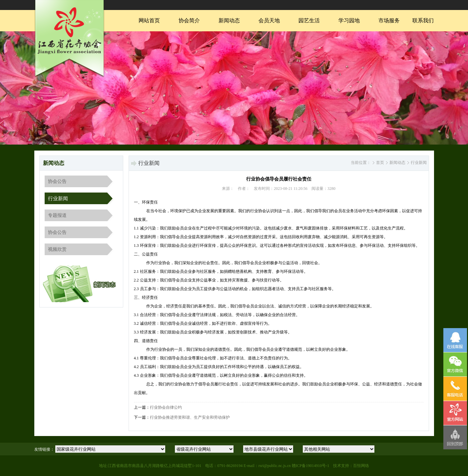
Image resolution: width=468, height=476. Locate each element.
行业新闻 (58, 199)
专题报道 (57, 215)
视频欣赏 (57, 249)
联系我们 (423, 20)
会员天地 (269, 20)
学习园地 (349, 20)
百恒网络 (361, 466)
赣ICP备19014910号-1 (311, 466)
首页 (380, 163)
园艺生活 (309, 20)
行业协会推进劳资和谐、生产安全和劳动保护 (190, 417)
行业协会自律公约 (166, 407)
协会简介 (189, 20)
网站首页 (149, 20)
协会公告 (57, 181)
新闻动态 (229, 20)
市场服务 (389, 20)
